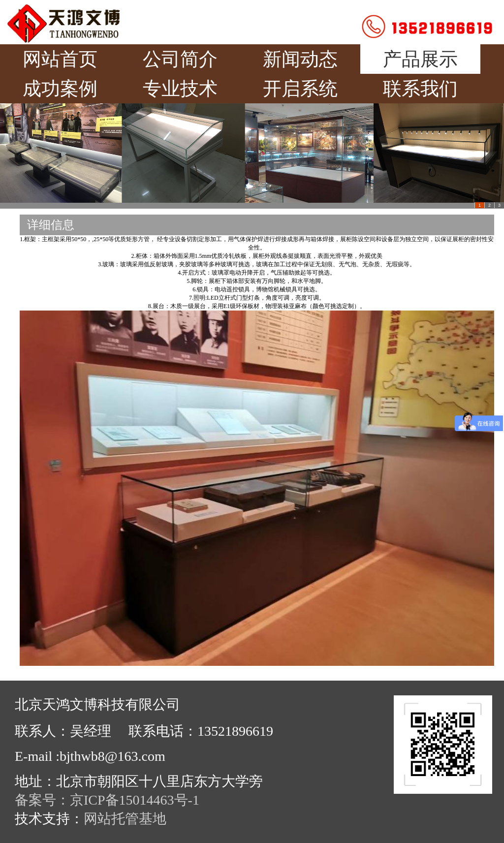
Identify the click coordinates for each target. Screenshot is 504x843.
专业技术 (180, 89)
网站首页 (60, 59)
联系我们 (420, 89)
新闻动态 (300, 59)
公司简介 (180, 59)
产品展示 (420, 59)
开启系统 (300, 89)
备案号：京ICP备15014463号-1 (107, 800)
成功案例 (60, 89)
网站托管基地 (125, 819)
